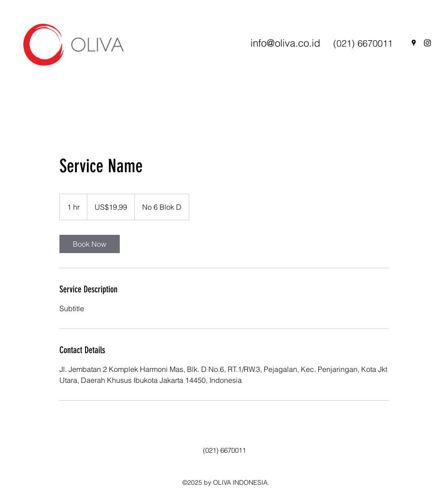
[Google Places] (414, 43)
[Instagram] (427, 43)
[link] (90, 244)
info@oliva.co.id (285, 43)
